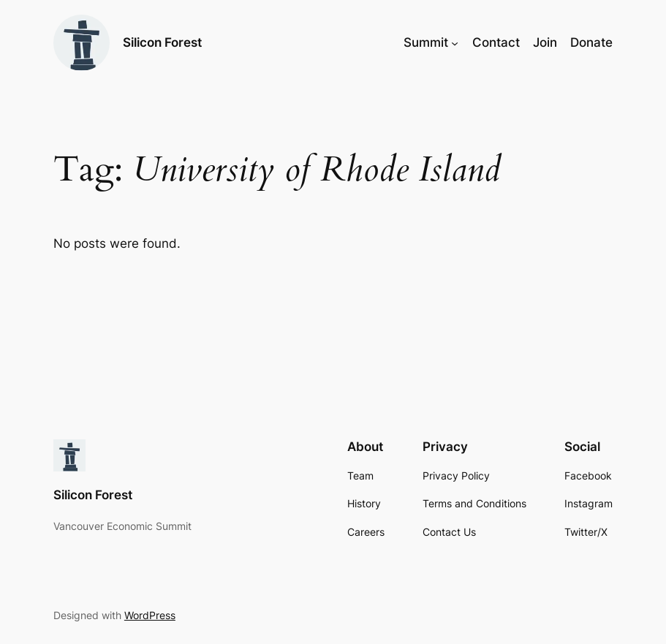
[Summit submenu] (455, 42)
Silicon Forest (162, 42)
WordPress (150, 615)
